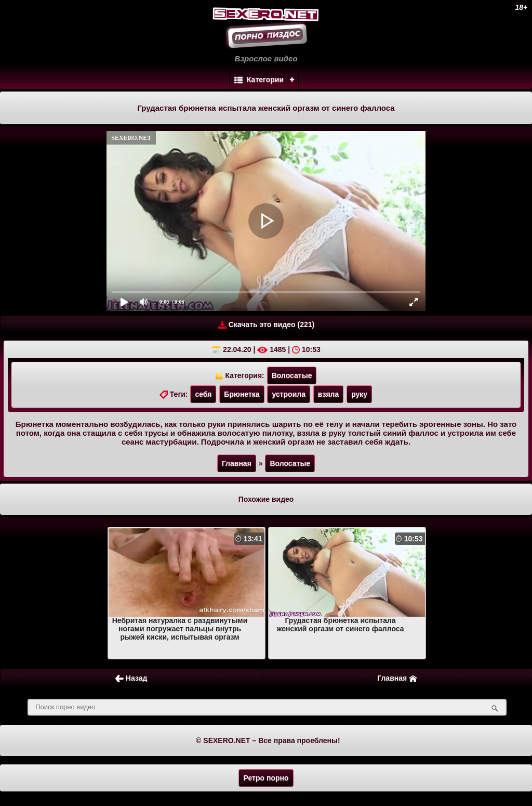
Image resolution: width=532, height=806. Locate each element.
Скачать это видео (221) (266, 325)
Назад (131, 678)
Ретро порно (266, 778)
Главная (237, 463)
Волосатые (292, 375)
